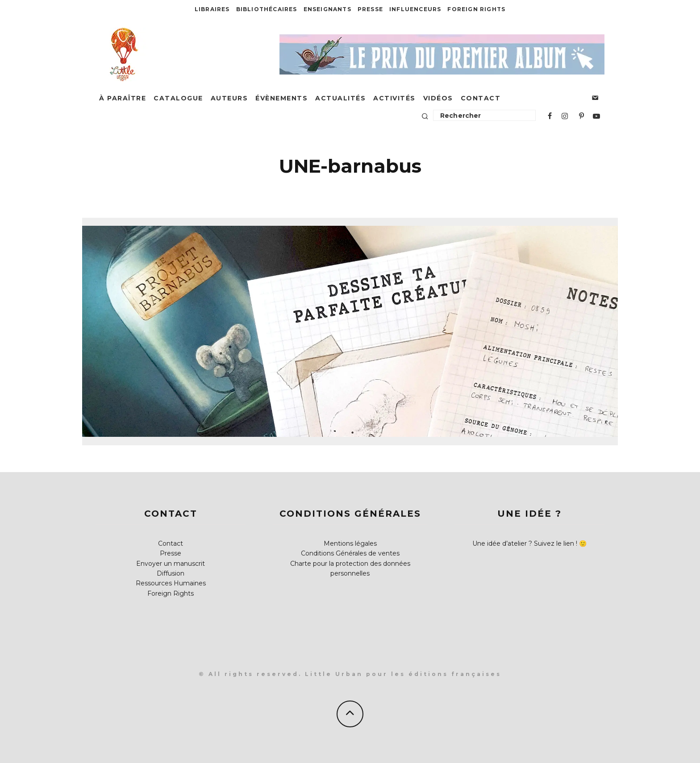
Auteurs (229, 98)
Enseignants (327, 9)
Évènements (281, 98)
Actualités (340, 98)
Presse (370, 9)
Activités (394, 98)
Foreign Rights (476, 9)
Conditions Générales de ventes (350, 553)
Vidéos (438, 98)
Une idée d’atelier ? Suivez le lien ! (525, 543)
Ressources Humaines (171, 583)
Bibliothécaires (267, 9)
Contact (481, 98)
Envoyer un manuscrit (171, 564)
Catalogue (178, 98)
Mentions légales (350, 543)
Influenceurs (415, 9)
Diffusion (171, 573)
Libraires (212, 9)
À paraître (123, 98)
